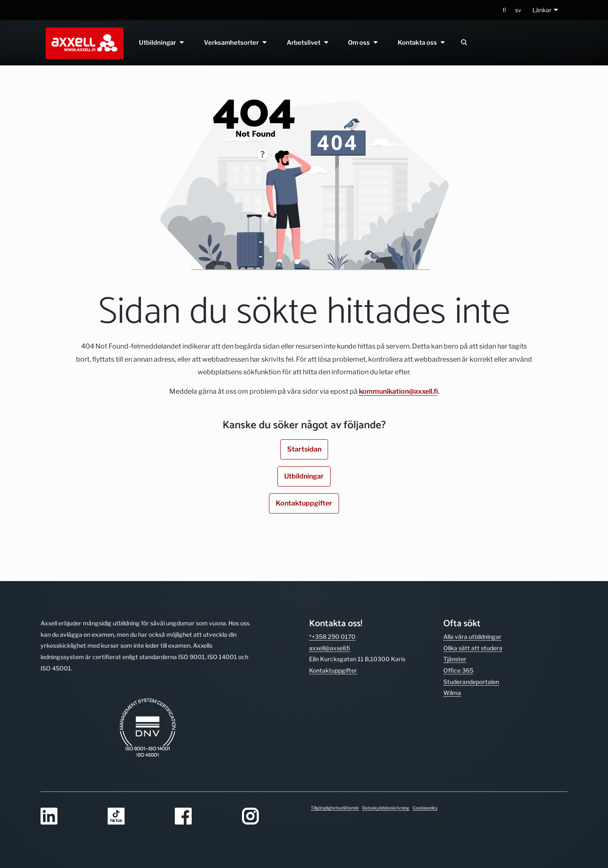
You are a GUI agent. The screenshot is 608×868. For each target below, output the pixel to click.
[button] (546, 10)
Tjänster (455, 659)
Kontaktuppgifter (304, 503)
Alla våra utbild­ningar (472, 637)
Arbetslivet (308, 43)
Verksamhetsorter (236, 43)
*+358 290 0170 (332, 637)
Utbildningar (162, 43)
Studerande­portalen (471, 682)
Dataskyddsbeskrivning (386, 808)
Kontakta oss (422, 43)
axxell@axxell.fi (330, 648)
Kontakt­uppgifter (333, 670)
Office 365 (458, 670)
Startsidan (304, 449)
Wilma (452, 693)
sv (518, 10)
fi (504, 10)
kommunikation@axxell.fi (398, 391)
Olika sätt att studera (473, 648)
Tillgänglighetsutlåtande (335, 808)
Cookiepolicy (425, 808)
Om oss (364, 43)
